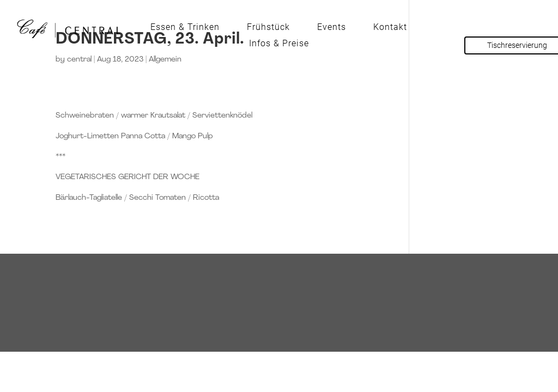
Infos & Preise (279, 44)
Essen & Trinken (185, 28)
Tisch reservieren (279, 280)
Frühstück (268, 28)
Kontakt (390, 28)
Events (332, 28)
